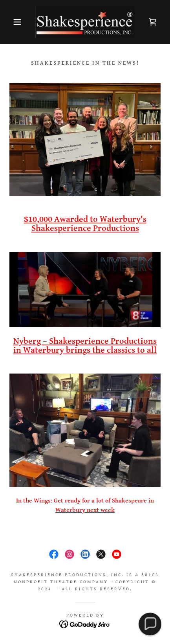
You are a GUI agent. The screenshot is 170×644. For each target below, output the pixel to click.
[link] (85, 22)
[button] (13, 22)
